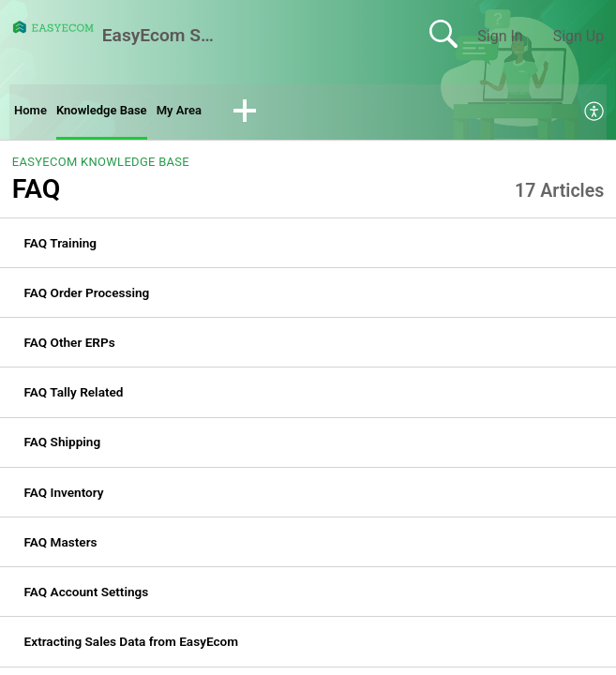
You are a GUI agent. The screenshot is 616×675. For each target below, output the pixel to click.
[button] (283, 114)
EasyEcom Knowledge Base (101, 166)
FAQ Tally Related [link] (74, 397)
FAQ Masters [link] (61, 547)
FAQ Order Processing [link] (87, 297)
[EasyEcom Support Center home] (53, 27)
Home (34, 113)
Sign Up (579, 36)
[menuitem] (595, 114)
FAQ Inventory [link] (64, 496)
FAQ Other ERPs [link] (70, 347)
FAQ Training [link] (61, 247)
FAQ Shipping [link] (63, 446)
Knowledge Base (120, 113)
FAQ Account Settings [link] (87, 596)
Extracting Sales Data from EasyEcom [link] (131, 646)
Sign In (500, 36)
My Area (212, 113)
